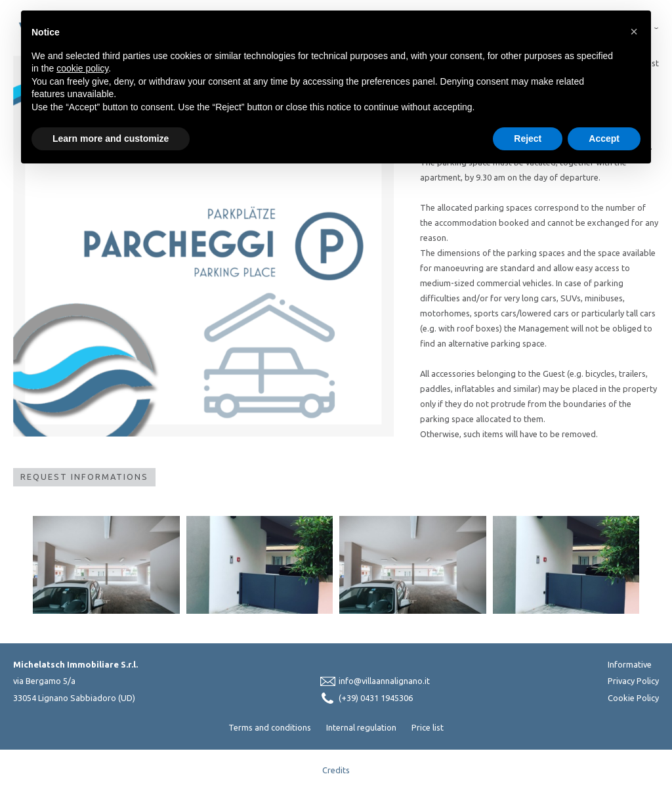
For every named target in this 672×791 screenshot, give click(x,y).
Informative (630, 664)
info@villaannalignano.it (384, 681)
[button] (634, 32)
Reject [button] (528, 139)
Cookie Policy (633, 698)
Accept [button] (604, 139)
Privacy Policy (633, 681)
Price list (428, 727)
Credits (336, 770)
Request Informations (84, 477)
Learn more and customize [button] (111, 139)
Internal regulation (361, 727)
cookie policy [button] (82, 68)
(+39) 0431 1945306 (376, 698)
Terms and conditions (270, 727)
